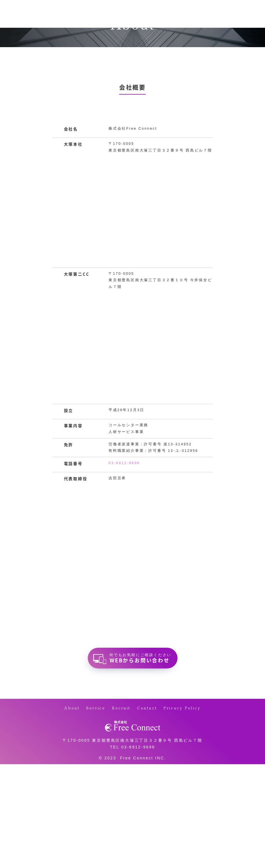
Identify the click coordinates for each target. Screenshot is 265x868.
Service (96, 708)
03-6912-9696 (124, 463)
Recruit (121, 708)
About (72, 708)
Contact (147, 708)
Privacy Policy (182, 708)
